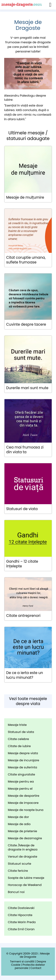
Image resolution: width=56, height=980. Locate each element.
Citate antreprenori (23, 616)
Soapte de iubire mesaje (26, 878)
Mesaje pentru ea (21, 782)
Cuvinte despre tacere (26, 324)
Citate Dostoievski (21, 908)
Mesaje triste (17, 725)
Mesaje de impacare (23, 803)
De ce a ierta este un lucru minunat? (25, 675)
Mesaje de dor (18, 817)
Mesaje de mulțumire (25, 197)
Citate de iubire (19, 746)
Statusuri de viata (22, 509)
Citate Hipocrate (20, 915)
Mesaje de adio (19, 824)
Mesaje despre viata (23, 753)
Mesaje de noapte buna (26, 810)
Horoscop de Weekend (25, 885)
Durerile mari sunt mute (27, 388)
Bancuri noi (16, 892)
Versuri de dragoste (23, 857)
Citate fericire (18, 871)
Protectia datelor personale (30, 966)
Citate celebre (18, 739)
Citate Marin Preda (22, 922)
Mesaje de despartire (24, 796)
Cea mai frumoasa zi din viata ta (25, 450)
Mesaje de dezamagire (25, 838)
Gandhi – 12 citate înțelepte (22, 564)
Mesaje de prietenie (23, 831)
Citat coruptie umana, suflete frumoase (26, 260)
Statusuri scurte (20, 864)
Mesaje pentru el (20, 789)
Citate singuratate (22, 774)
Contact (36, 968)
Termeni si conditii (22, 961)
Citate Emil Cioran (21, 929)
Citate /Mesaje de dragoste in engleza (23, 847)
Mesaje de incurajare (24, 760)
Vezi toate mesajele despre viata (28, 701)
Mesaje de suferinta (23, 767)
